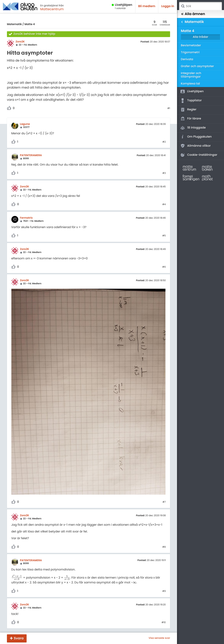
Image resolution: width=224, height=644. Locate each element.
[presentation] (17, 578)
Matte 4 (30, 24)
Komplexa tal (190, 84)
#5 (164, 236)
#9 (164, 591)
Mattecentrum (52, 9)
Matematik (14, 24)
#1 (169, 108)
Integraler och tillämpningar (191, 75)
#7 (164, 502)
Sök (183, 6)
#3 (164, 173)
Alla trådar (201, 37)
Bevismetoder (191, 45)
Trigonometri (190, 52)
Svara (19, 638)
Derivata (187, 59)
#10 (164, 623)
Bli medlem (147, 6)
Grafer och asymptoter (197, 66)
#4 (164, 205)
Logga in (168, 6)
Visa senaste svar (159, 638)
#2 (164, 142)
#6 (164, 267)
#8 (164, 547)
